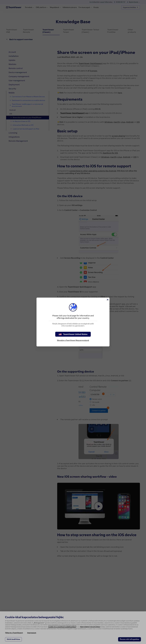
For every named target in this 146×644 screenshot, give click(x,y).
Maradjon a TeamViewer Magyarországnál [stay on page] (73, 340)
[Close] (107, 300)
